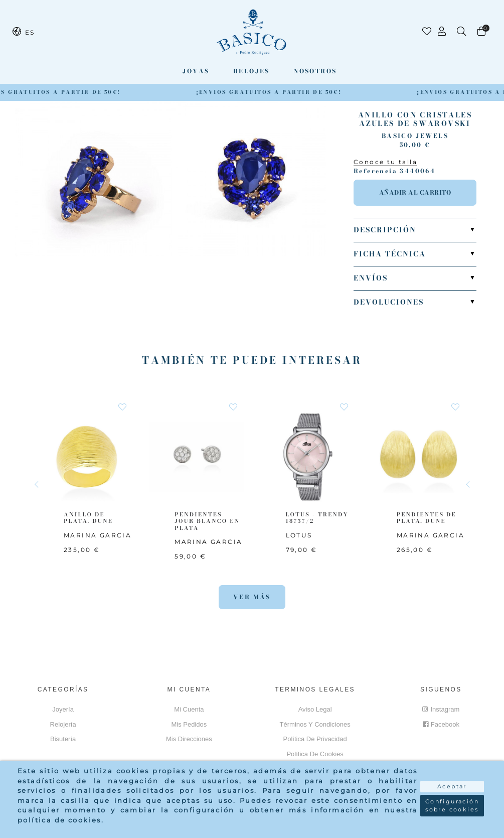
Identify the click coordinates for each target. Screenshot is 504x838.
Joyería (63, 709)
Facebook (441, 724)
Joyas (196, 71)
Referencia (375, 171)
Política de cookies (315, 754)
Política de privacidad (315, 739)
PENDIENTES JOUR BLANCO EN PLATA (207, 521)
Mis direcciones (189, 739)
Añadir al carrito (415, 192)
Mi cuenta (189, 709)
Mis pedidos (189, 724)
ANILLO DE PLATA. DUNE (88, 518)
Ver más (252, 597)
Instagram (441, 709)
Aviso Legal (315, 709)
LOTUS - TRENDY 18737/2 (317, 518)
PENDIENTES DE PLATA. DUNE (427, 518)
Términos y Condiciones (315, 724)
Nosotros (315, 71)
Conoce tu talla (385, 162)
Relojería (63, 724)
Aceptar (452, 786)
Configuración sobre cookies (452, 806)
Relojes (251, 71)
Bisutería (63, 739)
